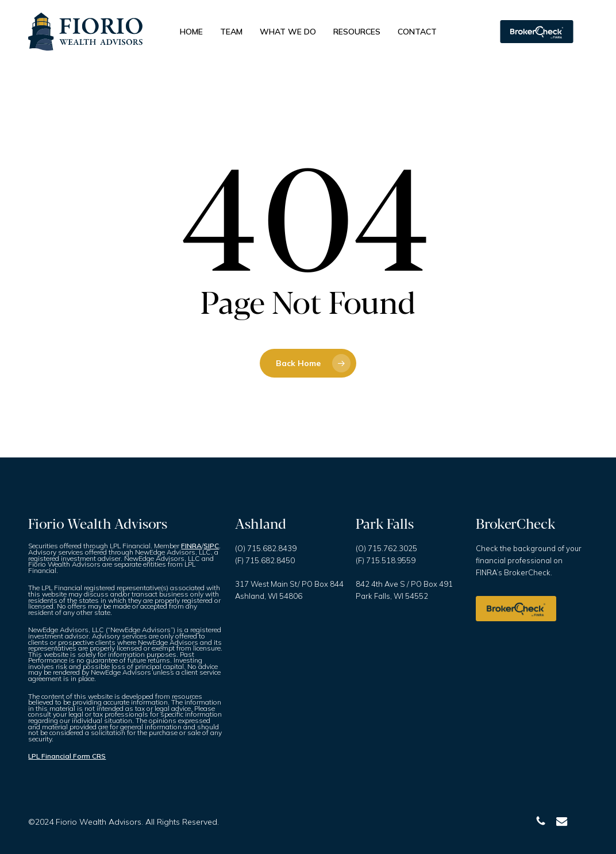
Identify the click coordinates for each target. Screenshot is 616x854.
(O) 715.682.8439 (266, 548)
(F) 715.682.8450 (265, 560)
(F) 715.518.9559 (386, 560)
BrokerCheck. (528, 572)
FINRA (191, 546)
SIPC (211, 546)
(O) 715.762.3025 (386, 548)
